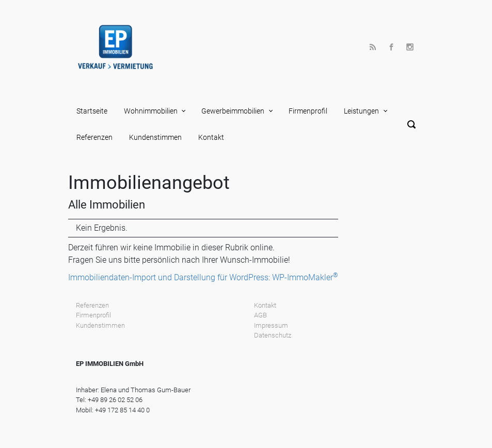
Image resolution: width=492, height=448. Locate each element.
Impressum (271, 325)
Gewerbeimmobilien (233, 111)
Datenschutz (273, 335)
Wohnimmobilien (151, 111)
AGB (260, 315)
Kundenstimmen (155, 137)
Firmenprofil (308, 111)
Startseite (92, 111)
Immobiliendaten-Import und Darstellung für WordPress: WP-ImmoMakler (203, 277)
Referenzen (94, 137)
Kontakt (211, 137)
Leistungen (361, 111)
